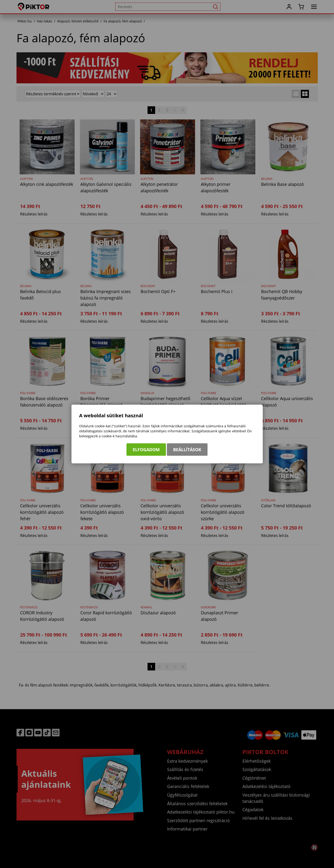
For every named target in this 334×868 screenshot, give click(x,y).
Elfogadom (146, 450)
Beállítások (187, 450)
